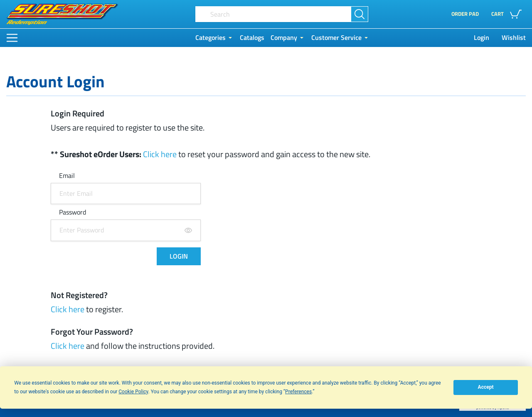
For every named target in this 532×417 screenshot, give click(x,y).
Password (73, 213)
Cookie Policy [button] (133, 392)
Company (284, 38)
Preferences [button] (298, 392)
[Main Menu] (12, 38)
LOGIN (179, 256)
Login (482, 38)
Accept (486, 387)
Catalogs (252, 38)
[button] (509, 14)
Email (67, 176)
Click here (160, 154)
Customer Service (336, 38)
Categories (211, 38)
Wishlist (514, 38)
